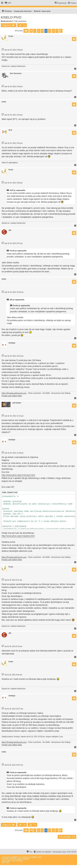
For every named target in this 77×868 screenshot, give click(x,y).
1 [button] (35, 31)
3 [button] (42, 31)
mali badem (17, 403)
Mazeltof (20, 861)
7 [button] (57, 31)
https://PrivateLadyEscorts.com (14, 393)
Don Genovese (16, 73)
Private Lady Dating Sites (12, 396)
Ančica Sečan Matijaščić (21, 859)
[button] (26, 31)
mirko (4, 102)
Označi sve (12, 493)
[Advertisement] (38, 844)
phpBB (13, 857)
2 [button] (39, 31)
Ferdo (11, 36)
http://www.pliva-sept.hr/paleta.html (18, 536)
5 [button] (50, 31)
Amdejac (12, 343)
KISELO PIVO (11, 17)
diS (10, 230)
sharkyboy (22, 21)
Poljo (16, 21)
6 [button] (53, 31)
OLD (10, 130)
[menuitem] (8, 3)
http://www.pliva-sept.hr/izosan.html (18, 475)
